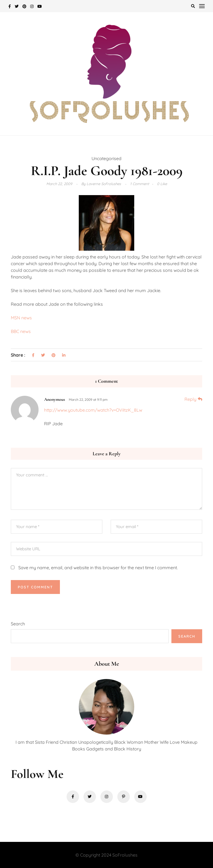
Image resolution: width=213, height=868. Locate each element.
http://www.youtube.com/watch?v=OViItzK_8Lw (93, 410)
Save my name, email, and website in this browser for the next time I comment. (98, 568)
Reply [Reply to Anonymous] (190, 399)
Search (18, 624)
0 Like (162, 184)
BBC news (21, 331)
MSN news (21, 318)
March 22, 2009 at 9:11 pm (88, 400)
